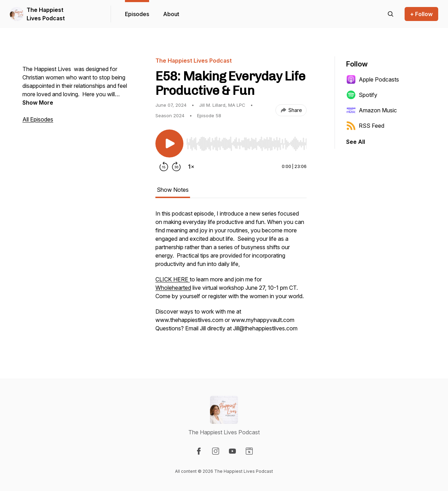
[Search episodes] (391, 14)
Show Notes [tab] (173, 190)
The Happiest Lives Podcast (46, 14)
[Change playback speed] (191, 167)
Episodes (137, 14)
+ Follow (421, 14)
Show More (38, 103)
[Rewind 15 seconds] (164, 167)
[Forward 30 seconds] (176, 167)
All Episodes (38, 119)
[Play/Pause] (169, 143)
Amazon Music (372, 110)
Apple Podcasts (373, 79)
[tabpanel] (231, 274)
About (171, 14)
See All (356, 142)
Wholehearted (173, 288)
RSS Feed (365, 126)
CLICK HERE (173, 279)
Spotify (362, 95)
